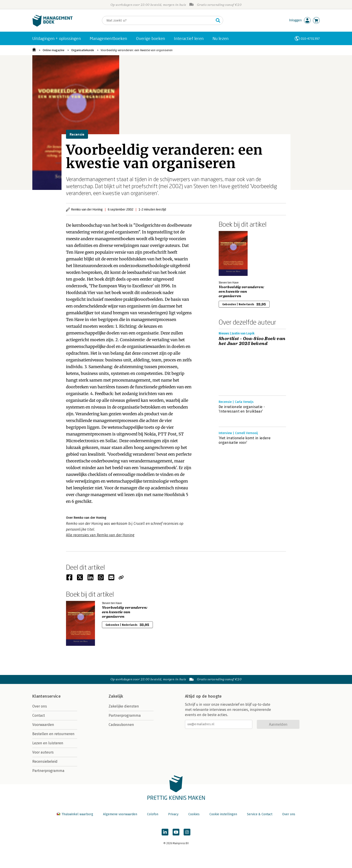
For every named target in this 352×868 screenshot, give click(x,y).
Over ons (40, 706)
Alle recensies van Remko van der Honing (100, 535)
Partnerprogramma (48, 771)
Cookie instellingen (223, 814)
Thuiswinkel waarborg (75, 814)
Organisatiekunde (83, 50)
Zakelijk (116, 696)
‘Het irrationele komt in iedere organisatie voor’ (245, 440)
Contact (39, 715)
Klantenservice (46, 696)
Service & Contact (260, 814)
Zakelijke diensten (124, 706)
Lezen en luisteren (48, 743)
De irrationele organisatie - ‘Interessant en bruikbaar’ (242, 409)
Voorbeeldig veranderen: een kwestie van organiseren (137, 50)
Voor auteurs (43, 752)
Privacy (173, 814)
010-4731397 (310, 38)
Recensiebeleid (45, 761)
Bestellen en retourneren (53, 734)
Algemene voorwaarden (120, 814)
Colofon (153, 814)
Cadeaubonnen (121, 725)
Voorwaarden (43, 725)
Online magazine (54, 50)
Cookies (194, 814)
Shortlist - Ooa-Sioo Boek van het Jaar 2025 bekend (252, 341)
